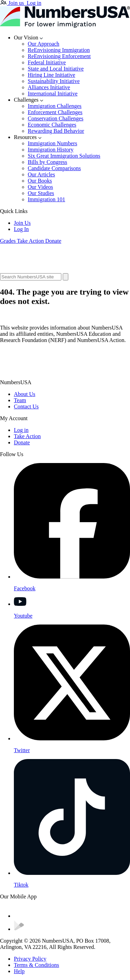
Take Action (27, 436)
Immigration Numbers (53, 143)
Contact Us (26, 406)
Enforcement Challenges (55, 112)
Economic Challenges (52, 125)
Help (19, 971)
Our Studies (41, 193)
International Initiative (53, 94)
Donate (22, 442)
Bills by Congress (47, 162)
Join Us (22, 223)
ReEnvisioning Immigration (59, 50)
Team (20, 400)
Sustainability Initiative (54, 81)
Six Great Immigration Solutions (64, 156)
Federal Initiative (47, 62)
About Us (25, 394)
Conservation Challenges (55, 118)
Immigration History (51, 150)
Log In (21, 229)
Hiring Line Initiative (51, 75)
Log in (21, 430)
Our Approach (44, 44)
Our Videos (40, 187)
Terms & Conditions (36, 965)
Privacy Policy (30, 959)
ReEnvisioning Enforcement (59, 56)
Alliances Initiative (49, 87)
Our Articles (41, 174)
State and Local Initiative (56, 69)
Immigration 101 (46, 199)
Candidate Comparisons (54, 168)
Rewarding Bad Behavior (56, 131)
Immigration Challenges (55, 106)
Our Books (40, 181)
